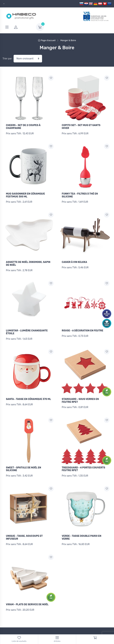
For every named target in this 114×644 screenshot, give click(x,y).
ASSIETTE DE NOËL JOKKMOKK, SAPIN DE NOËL (28, 262)
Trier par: (7, 59)
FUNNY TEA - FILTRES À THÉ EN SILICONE (80, 194)
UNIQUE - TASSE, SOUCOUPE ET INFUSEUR (24, 532)
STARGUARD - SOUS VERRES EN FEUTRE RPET (80, 397)
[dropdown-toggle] (40, 27)
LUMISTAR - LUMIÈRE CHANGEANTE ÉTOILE (27, 329)
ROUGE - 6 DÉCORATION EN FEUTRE (82, 328)
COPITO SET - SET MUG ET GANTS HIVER (81, 127)
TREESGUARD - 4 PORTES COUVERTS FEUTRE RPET (83, 464)
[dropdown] (3, 4)
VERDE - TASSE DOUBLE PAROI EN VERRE (82, 532)
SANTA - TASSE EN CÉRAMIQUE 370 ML (28, 395)
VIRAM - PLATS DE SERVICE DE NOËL (27, 598)
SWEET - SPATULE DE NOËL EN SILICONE (23, 464)
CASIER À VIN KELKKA (74, 260)
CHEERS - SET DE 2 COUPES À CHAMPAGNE (23, 127)
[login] (23, 27)
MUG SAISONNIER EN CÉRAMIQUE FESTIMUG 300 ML (25, 194)
